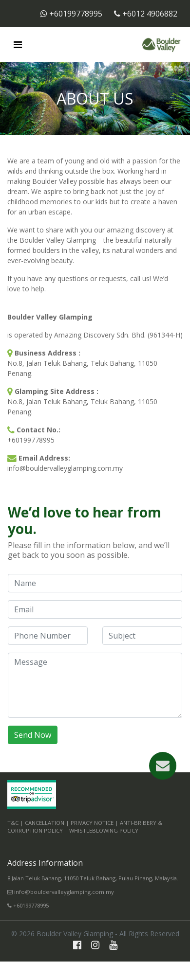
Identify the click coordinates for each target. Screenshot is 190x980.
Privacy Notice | (95, 823)
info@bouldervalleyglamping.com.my (61, 892)
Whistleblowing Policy (104, 830)
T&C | (15, 823)
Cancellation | (47, 823)
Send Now (33, 735)
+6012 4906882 (146, 14)
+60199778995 (72, 14)
